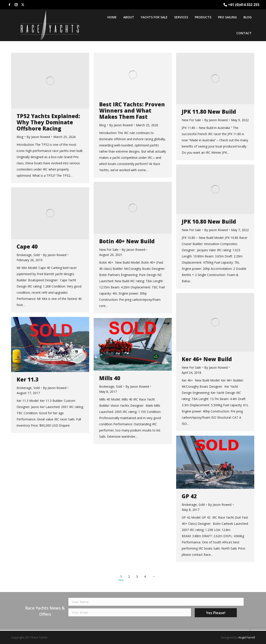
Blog (20, 137)
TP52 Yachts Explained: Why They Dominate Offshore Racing (48, 122)
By (38, 137)
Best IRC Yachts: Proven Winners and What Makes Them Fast (132, 111)
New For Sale (191, 120)
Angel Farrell (247, 637)
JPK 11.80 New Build (209, 112)
